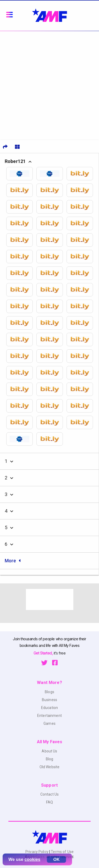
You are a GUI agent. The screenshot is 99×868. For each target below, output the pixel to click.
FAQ (49, 802)
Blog (50, 759)
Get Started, (44, 653)
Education (49, 708)
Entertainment (49, 716)
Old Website (50, 767)
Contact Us (49, 794)
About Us (49, 751)
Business (49, 700)
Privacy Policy (37, 852)
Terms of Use (62, 852)
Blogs (49, 692)
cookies (33, 859)
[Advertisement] (49, 83)
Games (49, 723)
